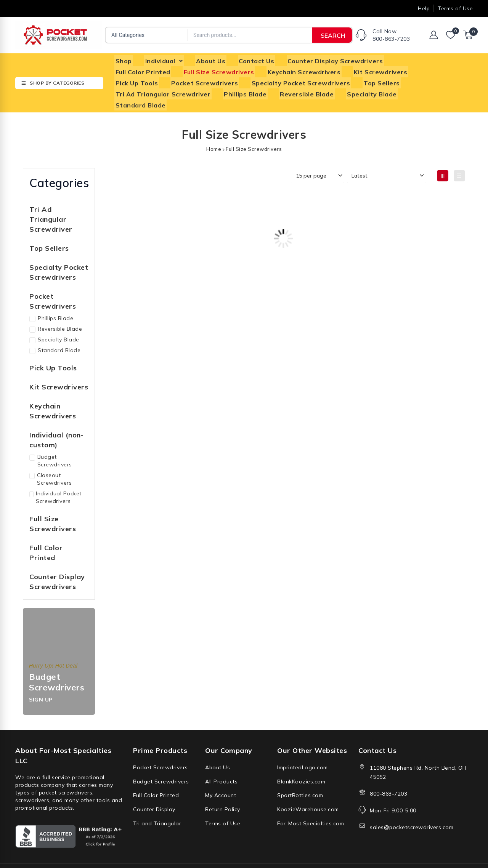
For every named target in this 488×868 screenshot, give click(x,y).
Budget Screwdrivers (51, 442)
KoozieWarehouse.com (308, 788)
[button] (161, 60)
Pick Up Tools (367, 69)
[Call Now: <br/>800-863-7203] (361, 35)
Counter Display (154, 788)
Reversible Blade (195, 87)
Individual (161, 60)
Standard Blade (320, 87)
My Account (221, 775)
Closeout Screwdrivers (51, 460)
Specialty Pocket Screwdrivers (242, 78)
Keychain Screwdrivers (233, 69)
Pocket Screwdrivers (148, 78)
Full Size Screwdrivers (150, 69)
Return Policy (223, 788)
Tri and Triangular (157, 802)
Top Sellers (321, 78)
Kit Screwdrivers (308, 69)
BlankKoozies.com (301, 762)
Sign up (41, 681)
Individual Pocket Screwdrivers (55, 479)
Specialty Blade (259, 87)
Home (214, 130)
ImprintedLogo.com (303, 748)
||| (443, 157)
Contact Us (250, 60)
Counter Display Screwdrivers (327, 60)
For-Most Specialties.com (311, 802)
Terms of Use (223, 802)
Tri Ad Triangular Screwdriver (398, 78)
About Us (206, 60)
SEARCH (333, 35)
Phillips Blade (136, 87)
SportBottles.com (300, 775)
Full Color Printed (413, 60)
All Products (221, 762)
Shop (123, 60)
